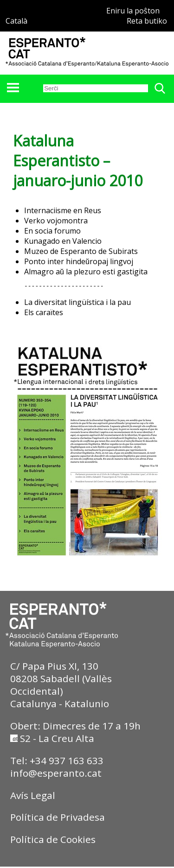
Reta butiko (147, 21)
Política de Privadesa (58, 818)
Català (16, 21)
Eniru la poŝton (133, 11)
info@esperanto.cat (56, 774)
